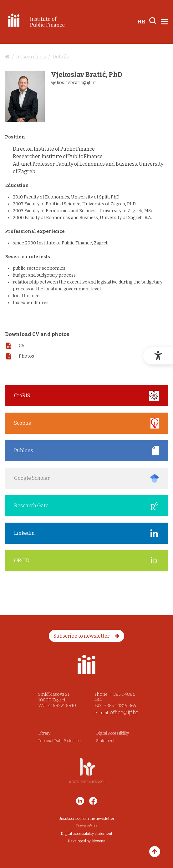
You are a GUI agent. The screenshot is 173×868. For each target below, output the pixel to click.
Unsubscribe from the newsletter (86, 819)
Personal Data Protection (59, 741)
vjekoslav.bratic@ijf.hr (74, 83)
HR (141, 22)
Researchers (31, 57)
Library (44, 733)
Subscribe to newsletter (86, 636)
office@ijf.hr (124, 712)
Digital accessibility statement (86, 834)
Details (61, 57)
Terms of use (87, 826)
